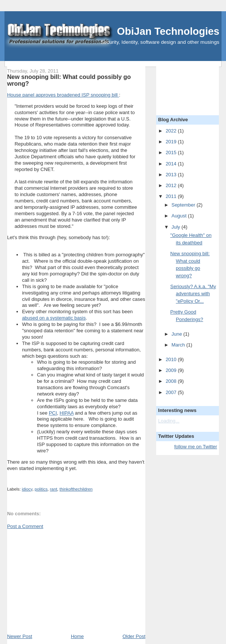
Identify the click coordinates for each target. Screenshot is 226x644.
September (184, 205)
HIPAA (67, 413)
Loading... (169, 421)
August (180, 216)
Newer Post (20, 636)
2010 (172, 359)
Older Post (134, 636)
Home (78, 636)
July (177, 227)
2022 (172, 131)
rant (54, 489)
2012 (172, 185)
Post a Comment (25, 526)
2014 (172, 164)
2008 (172, 381)
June (177, 334)
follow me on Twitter (196, 447)
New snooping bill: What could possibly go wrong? (69, 80)
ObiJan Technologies (168, 31)
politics (41, 489)
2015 (172, 152)
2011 (172, 196)
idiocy (27, 489)
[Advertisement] (63, 581)
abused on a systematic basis (54, 318)
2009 (172, 370)
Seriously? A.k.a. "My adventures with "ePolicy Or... (193, 294)
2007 (172, 392)
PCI (53, 413)
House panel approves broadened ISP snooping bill (63, 95)
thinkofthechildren (76, 489)
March (179, 345)
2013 (172, 175)
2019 (172, 142)
